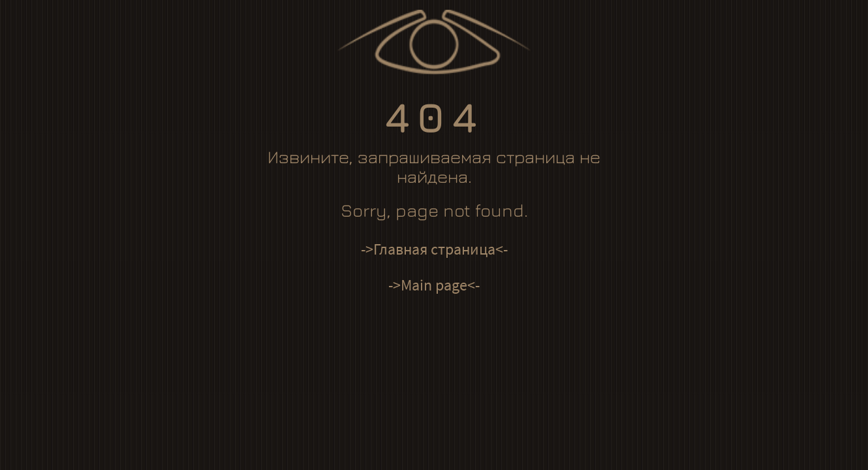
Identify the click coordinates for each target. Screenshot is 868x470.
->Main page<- (434, 285)
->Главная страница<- (434, 249)
